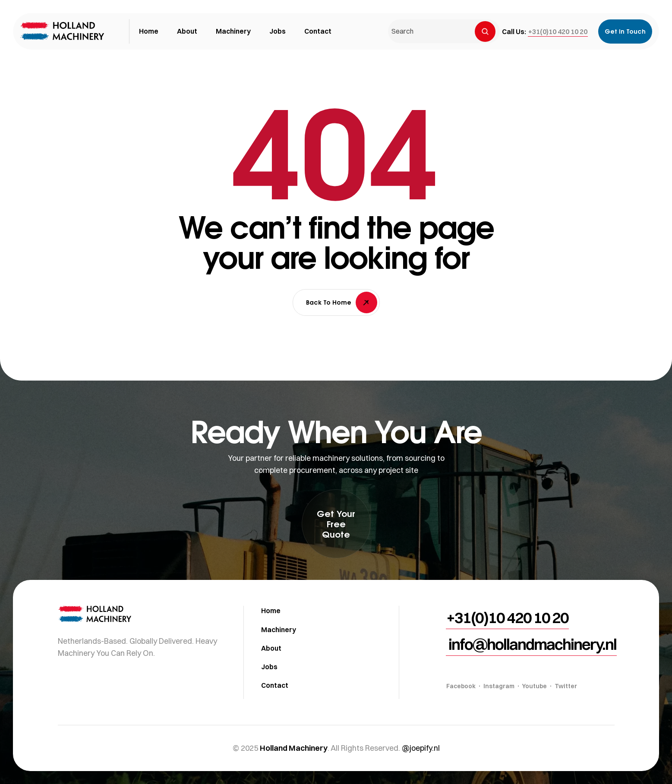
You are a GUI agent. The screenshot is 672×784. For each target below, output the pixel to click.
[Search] (485, 31)
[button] (558, 31)
